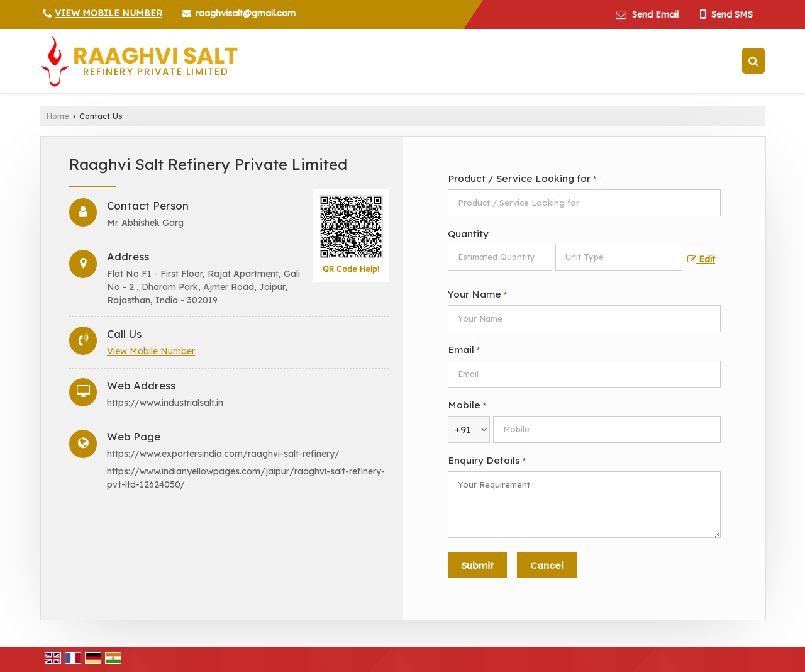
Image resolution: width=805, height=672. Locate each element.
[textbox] (619, 257)
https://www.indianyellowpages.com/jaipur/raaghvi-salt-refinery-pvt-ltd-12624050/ (246, 478)
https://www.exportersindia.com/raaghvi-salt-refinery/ (223, 454)
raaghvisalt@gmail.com (246, 13)
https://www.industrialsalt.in (165, 403)
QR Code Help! (351, 269)
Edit (701, 259)
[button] (108, 13)
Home (58, 116)
